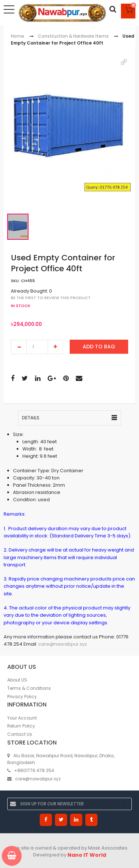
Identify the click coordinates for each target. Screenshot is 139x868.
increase (55, 347)
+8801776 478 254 (31, 770)
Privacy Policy (22, 697)
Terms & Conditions (29, 688)
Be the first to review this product (51, 298)
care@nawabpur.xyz (63, 644)
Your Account (22, 718)
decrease (19, 347)
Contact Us (20, 734)
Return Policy (21, 726)
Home (18, 36)
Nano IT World (87, 855)
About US (17, 680)
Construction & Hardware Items (73, 36)
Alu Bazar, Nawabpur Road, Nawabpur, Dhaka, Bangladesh (61, 759)
